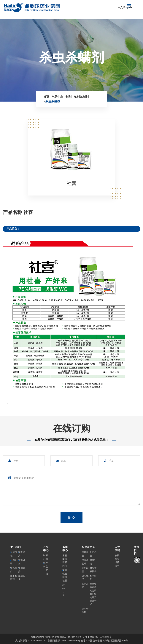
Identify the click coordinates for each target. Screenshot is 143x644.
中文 (120, 7)
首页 (46, 97)
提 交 (72, 518)
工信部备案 (106, 637)
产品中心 (57, 97)
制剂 (69, 97)
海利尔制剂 (81, 97)
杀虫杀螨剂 (53, 101)
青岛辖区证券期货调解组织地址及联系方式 (93, 594)
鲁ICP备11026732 (89, 637)
